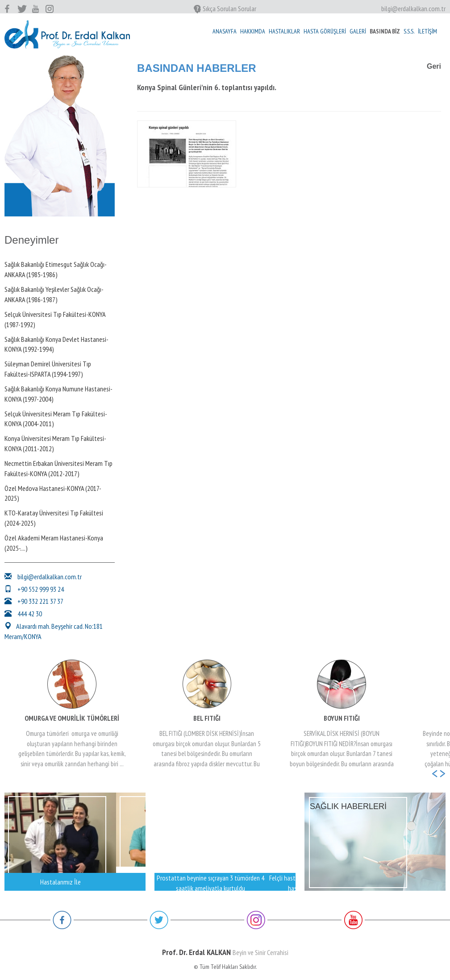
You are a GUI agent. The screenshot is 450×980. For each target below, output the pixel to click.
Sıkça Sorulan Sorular (225, 9)
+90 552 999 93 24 (34, 589)
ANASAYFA (225, 31)
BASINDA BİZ (385, 31)
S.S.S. (409, 31)
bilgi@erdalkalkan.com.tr (413, 8)
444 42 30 (23, 614)
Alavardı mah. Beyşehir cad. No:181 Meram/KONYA (54, 631)
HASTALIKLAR (284, 31)
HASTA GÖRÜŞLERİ (325, 31)
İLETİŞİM (427, 31)
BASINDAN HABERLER (197, 68)
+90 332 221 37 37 (34, 601)
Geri (434, 66)
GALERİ (358, 31)
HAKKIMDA (253, 31)
